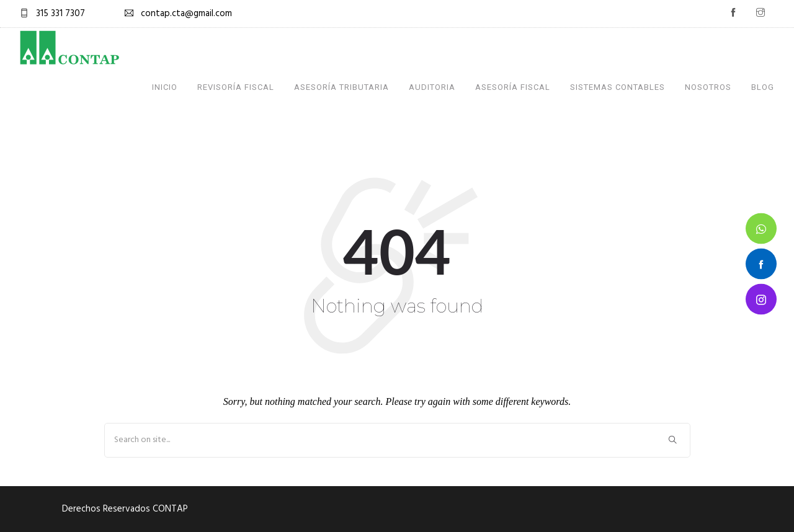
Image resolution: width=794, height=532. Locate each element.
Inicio (165, 87)
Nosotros (708, 87)
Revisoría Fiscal (236, 87)
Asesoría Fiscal (513, 87)
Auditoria (432, 87)
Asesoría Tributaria (341, 87)
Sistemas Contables (618, 87)
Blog (763, 87)
